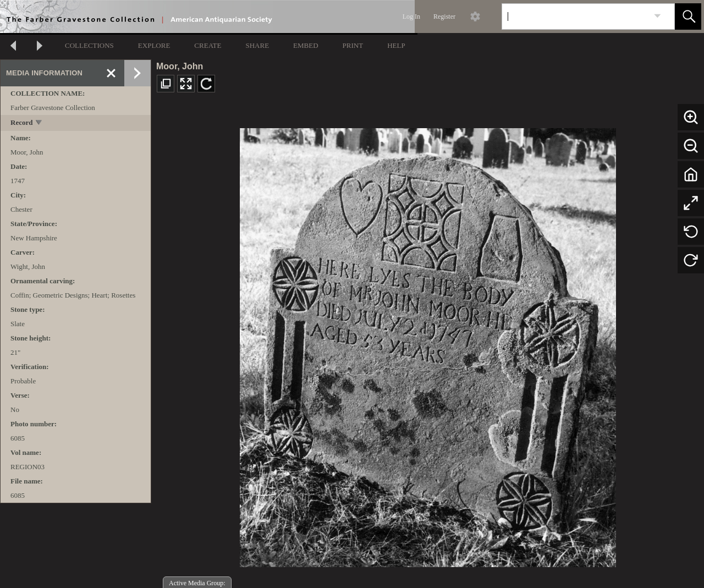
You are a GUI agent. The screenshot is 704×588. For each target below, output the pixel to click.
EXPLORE (154, 45)
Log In (411, 17)
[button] (688, 17)
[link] (658, 16)
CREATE (208, 45)
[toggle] (39, 123)
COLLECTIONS (89, 45)
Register (444, 17)
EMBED (306, 45)
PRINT (353, 45)
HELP (396, 45)
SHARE (257, 45)
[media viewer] (428, 345)
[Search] (575, 17)
